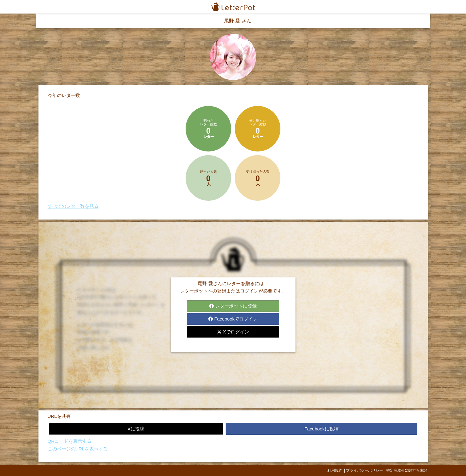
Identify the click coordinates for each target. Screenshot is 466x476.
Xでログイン (233, 332)
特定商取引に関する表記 (407, 470)
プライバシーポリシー (364, 470)
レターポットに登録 (233, 306)
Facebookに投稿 (321, 429)
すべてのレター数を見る (73, 206)
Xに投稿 (136, 429)
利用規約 (335, 470)
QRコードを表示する (70, 441)
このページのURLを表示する (78, 449)
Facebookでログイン (233, 319)
